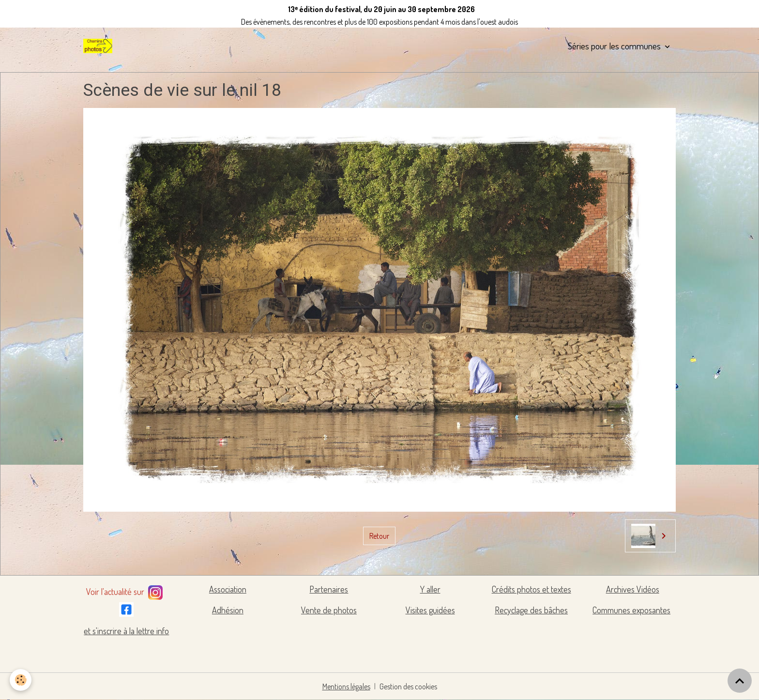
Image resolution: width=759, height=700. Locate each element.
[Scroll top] (740, 681)
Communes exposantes (631, 610)
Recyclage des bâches (531, 610)
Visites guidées (430, 610)
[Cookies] (21, 680)
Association (228, 589)
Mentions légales (346, 686)
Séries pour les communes (615, 46)
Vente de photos (329, 610)
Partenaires (329, 589)
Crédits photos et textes (531, 589)
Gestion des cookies (408, 686)
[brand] (100, 46)
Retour (379, 536)
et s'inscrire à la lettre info (126, 631)
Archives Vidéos (633, 589)
